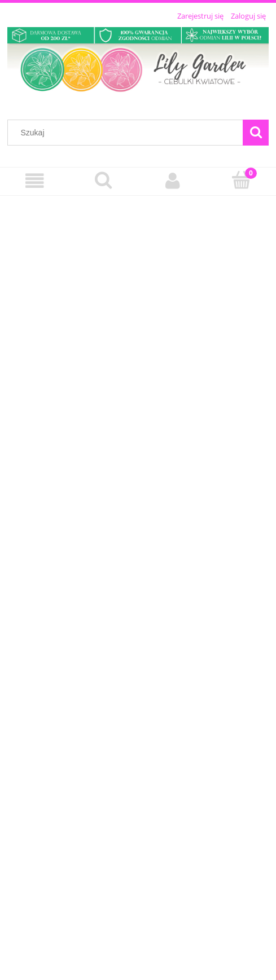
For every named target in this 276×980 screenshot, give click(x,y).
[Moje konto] (173, 181)
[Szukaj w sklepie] (128, 133)
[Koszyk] (242, 180)
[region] (138, 583)
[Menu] (34, 181)
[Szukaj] (256, 133)
